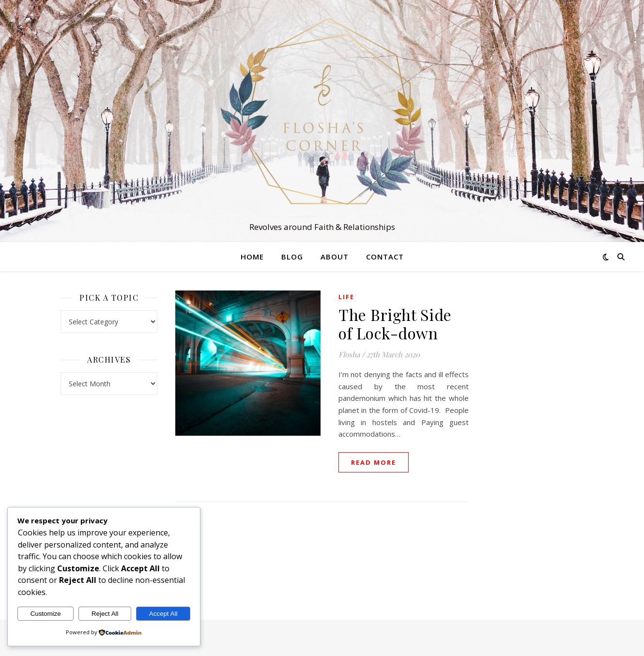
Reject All (105, 614)
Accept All (163, 614)
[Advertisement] (535, 436)
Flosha (349, 354)
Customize (46, 614)
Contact (385, 257)
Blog (292, 257)
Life (346, 297)
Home (252, 257)
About (335, 257)
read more (374, 462)
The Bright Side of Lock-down (395, 324)
